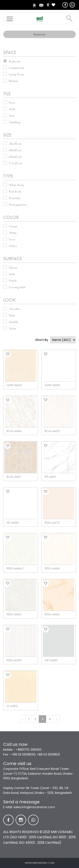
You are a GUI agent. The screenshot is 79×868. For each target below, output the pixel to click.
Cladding (15, 122)
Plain (12, 315)
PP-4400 (13, 523)
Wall (12, 109)
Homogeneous (18, 205)
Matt (12, 274)
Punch (13, 281)
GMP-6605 (14, 385)
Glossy (13, 268)
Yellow (13, 246)
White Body (17, 185)
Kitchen (13, 81)
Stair (12, 116)
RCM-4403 (52, 431)
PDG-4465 (14, 614)
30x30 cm (15, 144)
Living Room (16, 74)
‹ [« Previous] (23, 719)
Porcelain (15, 198)
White (13, 233)
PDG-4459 (14, 660)
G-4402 (12, 706)
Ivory (12, 239)
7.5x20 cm (15, 163)
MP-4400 (51, 660)
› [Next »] (56, 719)
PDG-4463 (52, 614)
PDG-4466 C (15, 568)
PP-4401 (51, 477)
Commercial (16, 68)
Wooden (14, 309)
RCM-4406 (14, 431)
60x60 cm (15, 157)
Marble (13, 322)
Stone (13, 328)
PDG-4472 (52, 523)
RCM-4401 (14, 477)
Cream (13, 226)
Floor (12, 103)
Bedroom (15, 61)
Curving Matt (17, 287)
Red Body (15, 192)
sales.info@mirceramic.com (34, 807)
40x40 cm (15, 150)
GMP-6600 (52, 385)
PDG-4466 (52, 568)
